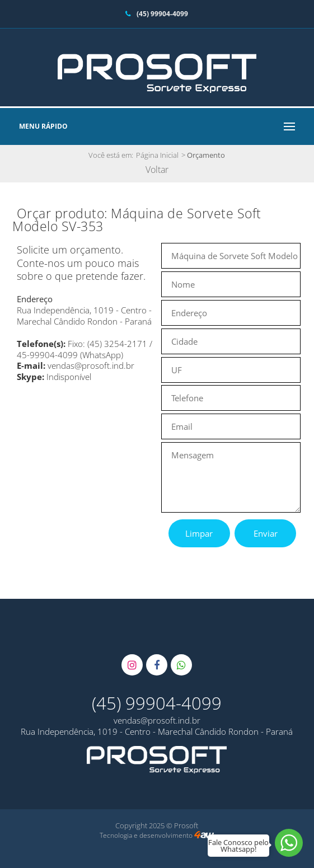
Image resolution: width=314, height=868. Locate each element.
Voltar (157, 170)
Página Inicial (157, 155)
